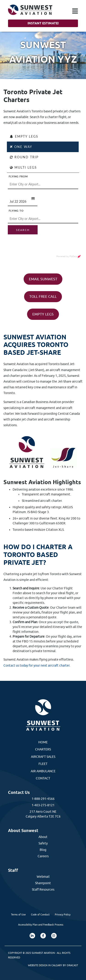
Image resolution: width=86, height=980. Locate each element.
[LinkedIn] (32, 936)
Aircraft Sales (43, 757)
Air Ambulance (43, 771)
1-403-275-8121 (43, 805)
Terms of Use (18, 914)
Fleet (43, 764)
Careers (43, 856)
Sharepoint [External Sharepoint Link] (43, 883)
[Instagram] (54, 936)
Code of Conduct (40, 914)
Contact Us (19, 792)
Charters (43, 749)
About (43, 837)
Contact (43, 778)
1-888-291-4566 (43, 799)
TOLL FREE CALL (43, 296)
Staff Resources (43, 889)
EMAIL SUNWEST (43, 279)
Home (43, 742)
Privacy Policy (63, 914)
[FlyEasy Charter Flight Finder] (43, 200)
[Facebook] (43, 936)
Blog (43, 850)
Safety (43, 843)
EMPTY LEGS (43, 314)
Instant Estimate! (43, 23)
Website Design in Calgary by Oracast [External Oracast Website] (53, 965)
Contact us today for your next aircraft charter (36, 665)
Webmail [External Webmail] (43, 877)
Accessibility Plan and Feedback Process (41, 925)
